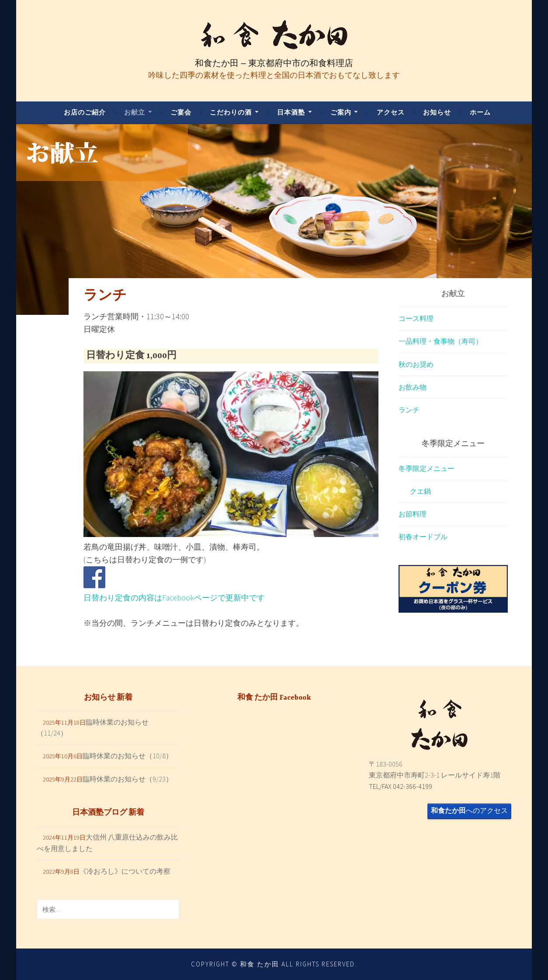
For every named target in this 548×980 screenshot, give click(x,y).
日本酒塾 (291, 112)
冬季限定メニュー (427, 468)
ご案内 (341, 112)
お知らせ (437, 112)
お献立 (135, 112)
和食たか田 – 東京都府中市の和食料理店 (274, 63)
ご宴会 (181, 112)
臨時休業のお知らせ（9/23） (128, 779)
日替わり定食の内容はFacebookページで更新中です (174, 598)
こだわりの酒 (231, 112)
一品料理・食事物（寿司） (440, 341)
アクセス (391, 112)
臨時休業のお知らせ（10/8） (128, 756)
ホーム (480, 112)
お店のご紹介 (85, 112)
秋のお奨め (416, 364)
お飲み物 (413, 387)
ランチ (409, 410)
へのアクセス (469, 810)
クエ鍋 (420, 491)
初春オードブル (423, 537)
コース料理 (416, 318)
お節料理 (413, 514)
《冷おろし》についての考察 (125, 871)
